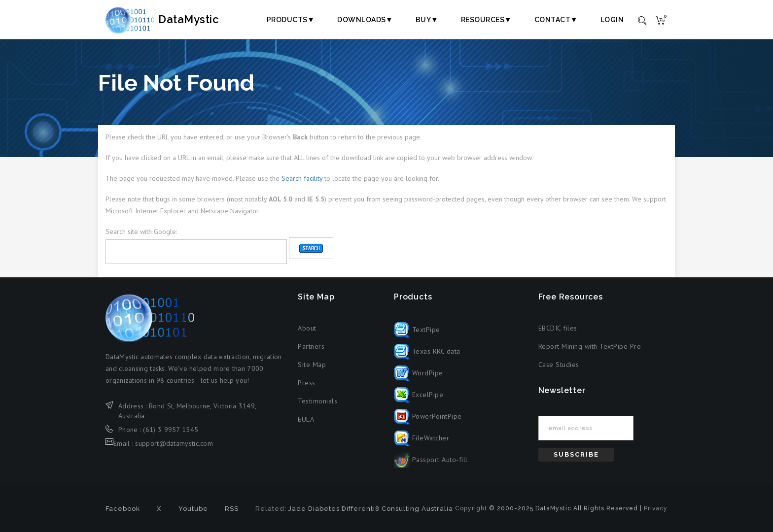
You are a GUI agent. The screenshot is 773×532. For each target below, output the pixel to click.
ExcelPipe (419, 395)
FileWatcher (422, 438)
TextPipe (417, 330)
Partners (311, 346)
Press (307, 383)
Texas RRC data (427, 351)
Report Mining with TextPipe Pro (590, 346)
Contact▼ (556, 20)
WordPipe (419, 373)
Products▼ (291, 20)
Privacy (656, 508)
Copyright (471, 508)
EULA (306, 419)
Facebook (123, 509)
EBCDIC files (558, 328)
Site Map (312, 365)
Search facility (302, 178)
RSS (232, 509)
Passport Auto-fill (431, 460)
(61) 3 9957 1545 (171, 430)
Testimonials (317, 401)
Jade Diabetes (314, 509)
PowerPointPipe (428, 416)
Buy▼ (427, 20)
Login (612, 20)
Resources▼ (486, 20)
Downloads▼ (365, 20)
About (307, 328)
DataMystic (173, 19)
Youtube (193, 509)
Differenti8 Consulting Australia (397, 509)
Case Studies (559, 365)
